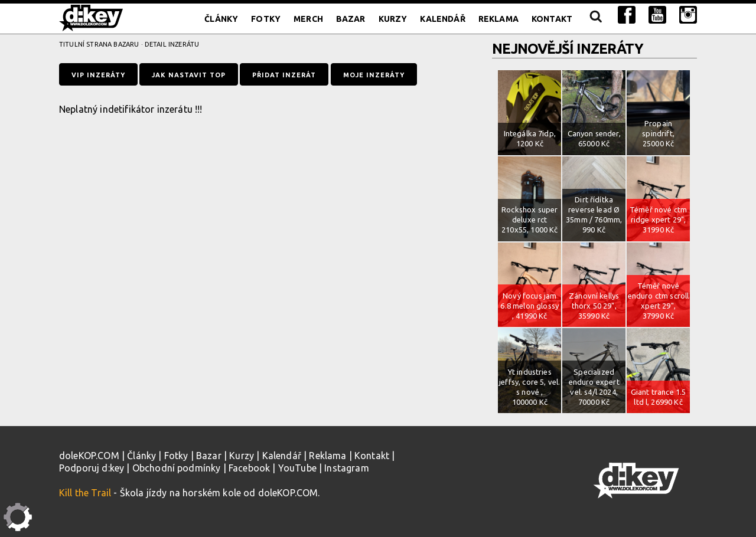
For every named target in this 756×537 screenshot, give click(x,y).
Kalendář (442, 19)
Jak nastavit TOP (189, 75)
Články (221, 19)
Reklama (498, 19)
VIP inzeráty (98, 75)
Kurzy (393, 19)
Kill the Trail (85, 493)
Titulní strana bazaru (99, 44)
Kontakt (552, 19)
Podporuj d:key (92, 468)
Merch (308, 19)
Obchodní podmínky (177, 468)
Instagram (346, 468)
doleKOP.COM (89, 456)
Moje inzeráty (374, 75)
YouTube (297, 468)
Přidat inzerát (284, 75)
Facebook (249, 468)
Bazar (351, 19)
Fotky (266, 19)
